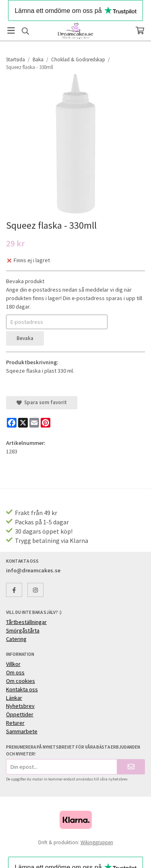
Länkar (14, 698)
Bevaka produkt (25, 281)
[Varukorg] (140, 30)
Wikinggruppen (97, 842)
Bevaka (25, 338)
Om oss (15, 672)
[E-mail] (34, 423)
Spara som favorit (42, 402)
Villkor (13, 664)
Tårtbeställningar (26, 622)
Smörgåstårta (23, 630)
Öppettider (20, 714)
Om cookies (21, 681)
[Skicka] (131, 767)
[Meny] (11, 30)
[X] (23, 423)
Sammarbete (22, 731)
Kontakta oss (22, 689)
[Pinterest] (46, 423)
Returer (15, 723)
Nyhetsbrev (20, 706)
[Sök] (25, 31)
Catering (16, 639)
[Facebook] (12, 423)
